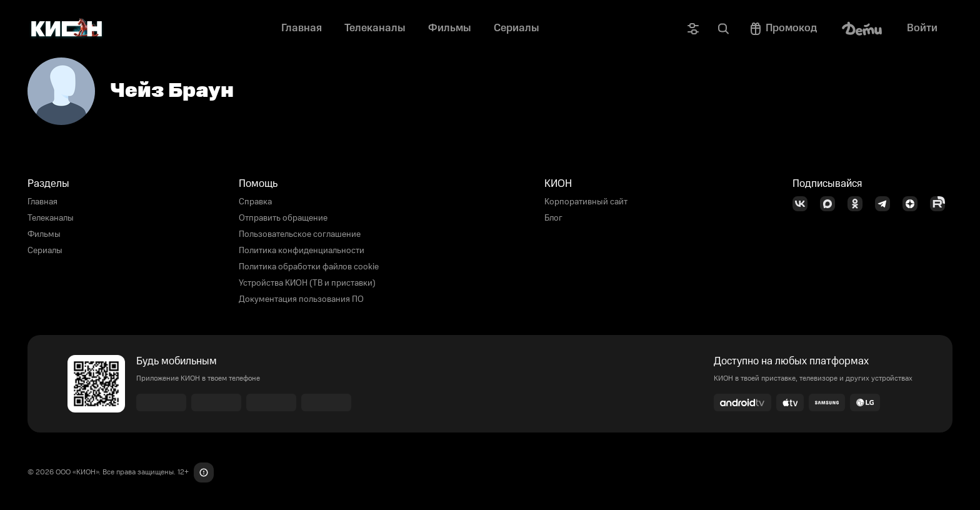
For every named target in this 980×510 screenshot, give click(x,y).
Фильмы (44, 234)
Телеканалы (51, 218)
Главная (42, 202)
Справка (255, 202)
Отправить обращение (283, 218)
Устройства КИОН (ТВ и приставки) (307, 283)
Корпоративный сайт (586, 202)
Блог (553, 218)
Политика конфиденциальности (302, 251)
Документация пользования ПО (301, 299)
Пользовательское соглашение (300, 234)
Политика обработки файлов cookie (309, 267)
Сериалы (45, 251)
